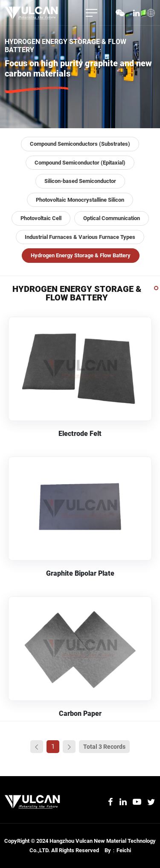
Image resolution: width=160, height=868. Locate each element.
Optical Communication (112, 218)
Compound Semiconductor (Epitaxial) (80, 163)
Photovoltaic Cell (41, 218)
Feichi (124, 850)
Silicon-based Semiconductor (80, 181)
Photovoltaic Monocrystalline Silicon (80, 200)
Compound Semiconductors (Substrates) (80, 144)
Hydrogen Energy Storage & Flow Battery (81, 255)
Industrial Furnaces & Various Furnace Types (80, 237)
